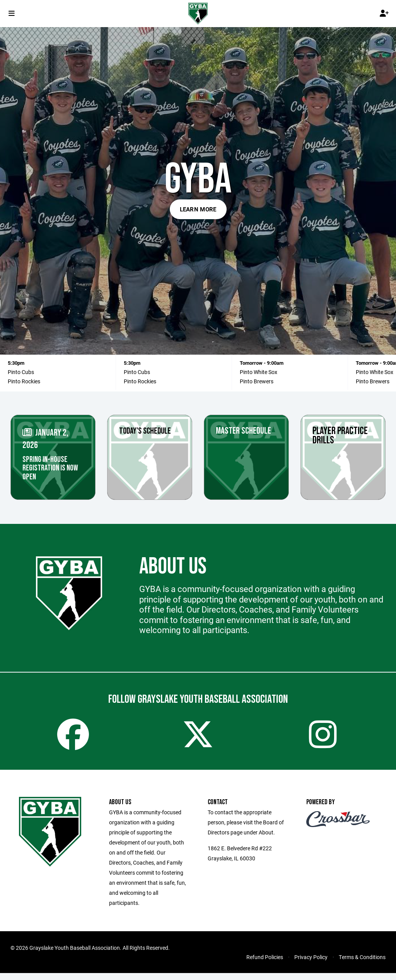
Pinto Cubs (137, 372)
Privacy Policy (311, 964)
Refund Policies (265, 964)
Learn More (198, 209)
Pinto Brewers (257, 381)
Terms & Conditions (362, 964)
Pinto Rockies (24, 381)
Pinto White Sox (375, 372)
